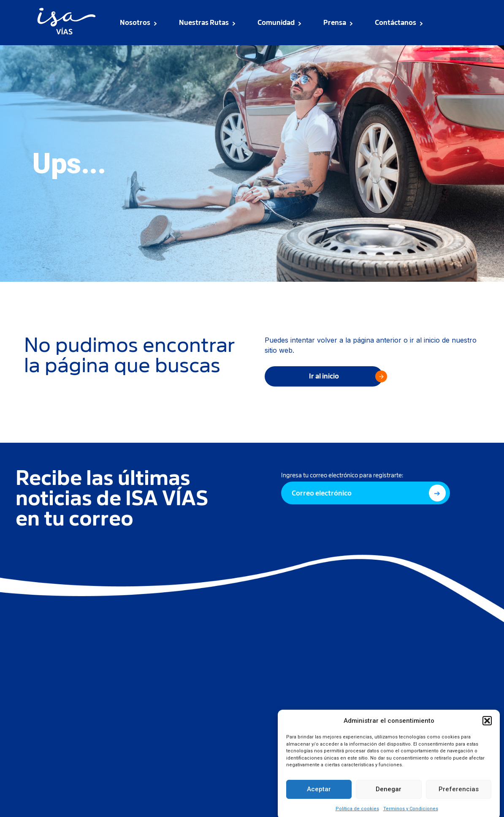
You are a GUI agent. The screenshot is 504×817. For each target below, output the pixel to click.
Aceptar (319, 797)
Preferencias (459, 797)
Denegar (389, 797)
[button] (487, 728)
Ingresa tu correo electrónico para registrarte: (342, 475)
